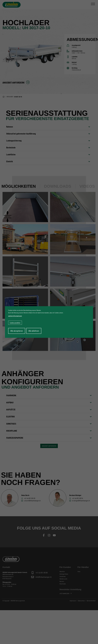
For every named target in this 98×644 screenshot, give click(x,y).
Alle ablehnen (34, 331)
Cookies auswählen (15, 323)
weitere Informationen (15, 316)
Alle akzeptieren (17, 331)
